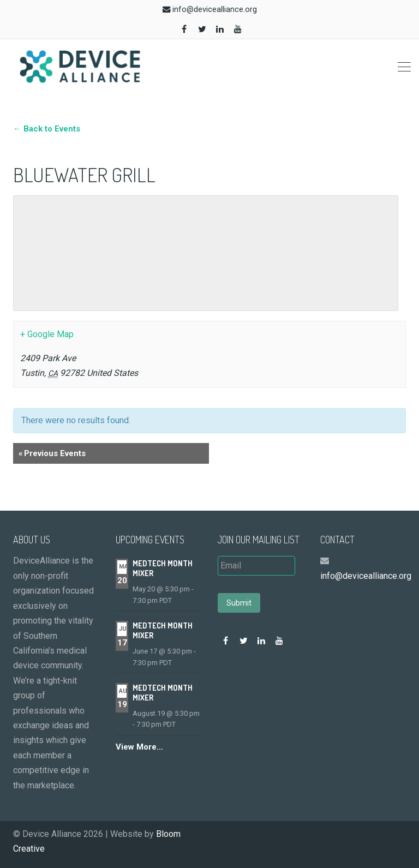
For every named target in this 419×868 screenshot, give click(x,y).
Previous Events (52, 453)
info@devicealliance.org (215, 10)
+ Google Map (47, 334)
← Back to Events (47, 129)
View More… (139, 747)
